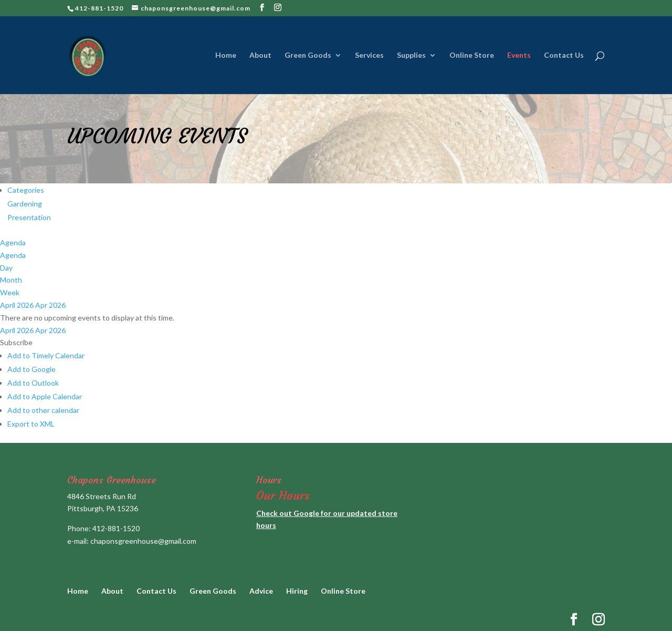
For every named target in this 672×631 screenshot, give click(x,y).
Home (226, 55)
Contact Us (564, 55)
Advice (261, 591)
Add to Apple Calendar (45, 396)
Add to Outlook (33, 383)
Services (369, 55)
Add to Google (31, 369)
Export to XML (31, 424)
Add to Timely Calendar (46, 355)
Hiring (297, 591)
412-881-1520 (116, 528)
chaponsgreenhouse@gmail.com (143, 541)
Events (519, 55)
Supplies (411, 55)
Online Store (472, 55)
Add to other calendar (43, 410)
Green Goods (308, 55)
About (260, 55)
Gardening (25, 204)
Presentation (29, 217)
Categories (26, 190)
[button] (16, 342)
